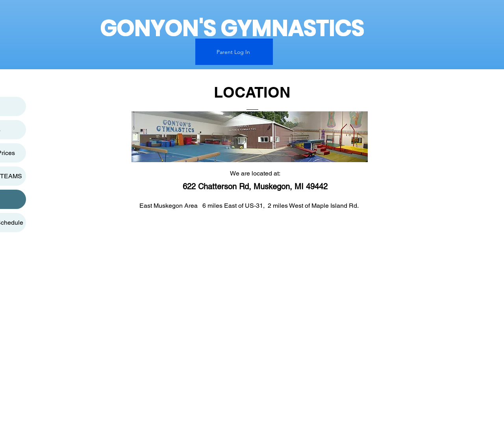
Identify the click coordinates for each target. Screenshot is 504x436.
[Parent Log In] (234, 52)
